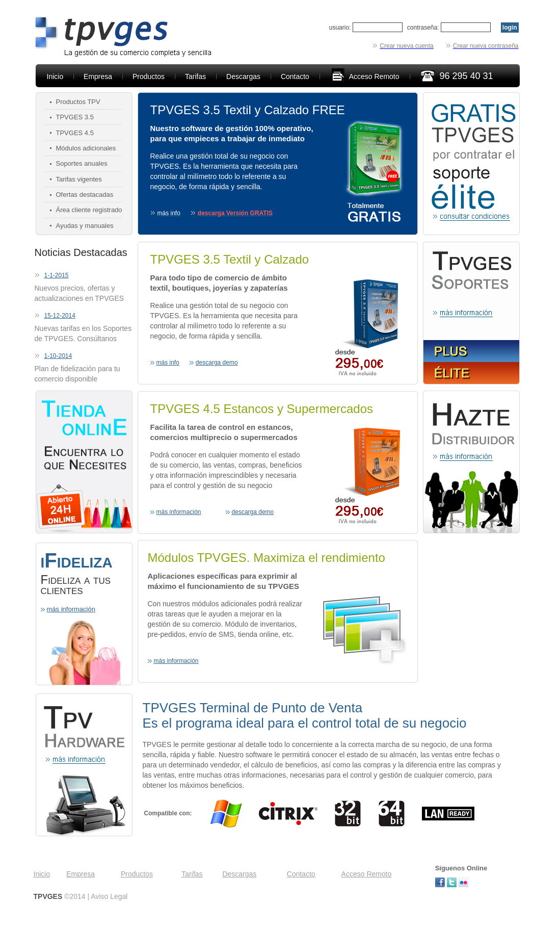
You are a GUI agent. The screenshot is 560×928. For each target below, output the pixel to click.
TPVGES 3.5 (75, 117)
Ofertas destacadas (85, 195)
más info (168, 363)
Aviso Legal (109, 896)
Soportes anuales (82, 163)
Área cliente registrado (89, 210)
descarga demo (217, 363)
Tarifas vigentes (79, 179)
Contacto (295, 76)
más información (71, 609)
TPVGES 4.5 (75, 133)
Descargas (243, 76)
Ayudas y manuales (85, 226)
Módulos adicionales (86, 148)
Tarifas (195, 76)
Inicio (55, 76)
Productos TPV (78, 102)
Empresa (98, 76)
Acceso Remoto (374, 76)
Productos (149, 76)
